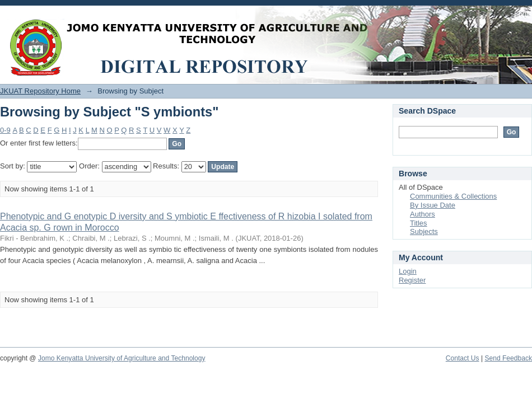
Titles (419, 223)
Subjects (424, 231)
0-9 (5, 130)
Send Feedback (508, 358)
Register (412, 280)
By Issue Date (433, 205)
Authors (423, 214)
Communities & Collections (453, 196)
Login (523, 14)
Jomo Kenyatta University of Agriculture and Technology (122, 358)
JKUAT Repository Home (40, 91)
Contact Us (463, 358)
